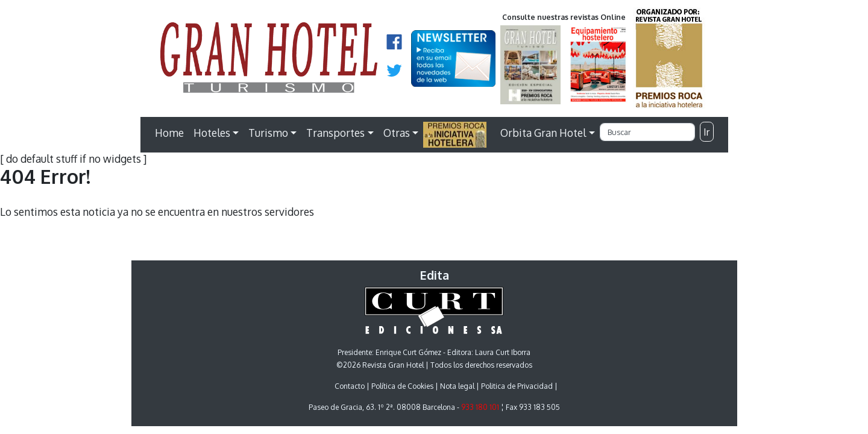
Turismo (268, 133)
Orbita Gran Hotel (543, 133)
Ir (706, 132)
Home (169, 133)
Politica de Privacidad (517, 386)
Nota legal (457, 386)
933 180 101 (480, 407)
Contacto (350, 386)
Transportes (335, 133)
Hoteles (212, 133)
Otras (397, 133)
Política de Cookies (402, 386)
